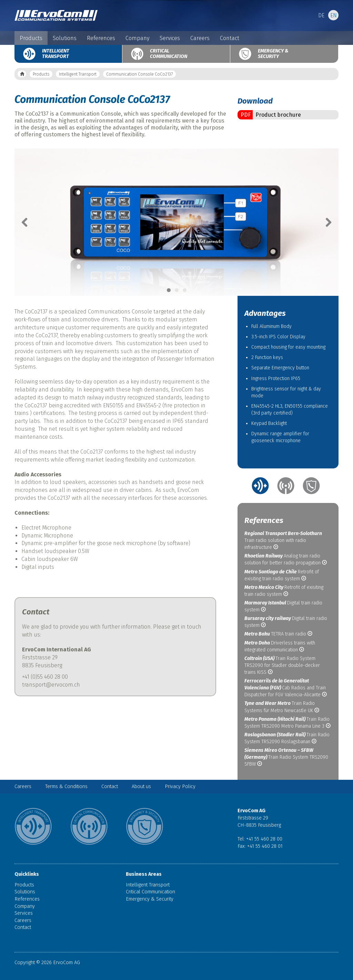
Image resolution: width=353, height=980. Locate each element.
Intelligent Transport (56, 54)
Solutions (65, 38)
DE (321, 15)
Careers (200, 38)
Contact (230, 38)
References (101, 38)
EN (334, 15)
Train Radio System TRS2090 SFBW (286, 757)
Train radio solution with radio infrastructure (283, 540)
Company (137, 38)
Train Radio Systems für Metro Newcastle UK (282, 707)
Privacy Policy (180, 787)
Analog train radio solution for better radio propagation (286, 559)
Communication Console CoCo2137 (139, 74)
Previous (28, 222)
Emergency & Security (273, 54)
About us (141, 787)
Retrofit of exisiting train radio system (282, 575)
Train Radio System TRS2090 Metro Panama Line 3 (288, 723)
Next (325, 222)
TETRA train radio (278, 634)
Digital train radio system (283, 606)
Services (170, 38)
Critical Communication (169, 54)
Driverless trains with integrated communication (280, 646)
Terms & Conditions (66, 787)
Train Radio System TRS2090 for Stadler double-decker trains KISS (282, 665)
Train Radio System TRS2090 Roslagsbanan (287, 738)
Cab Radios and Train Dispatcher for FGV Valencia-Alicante (286, 688)
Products (31, 38)
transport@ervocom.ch (51, 685)
